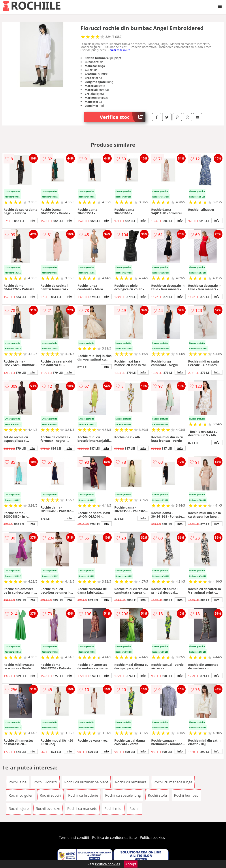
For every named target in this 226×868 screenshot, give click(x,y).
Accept (131, 864)
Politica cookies (153, 838)
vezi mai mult (120, 50)
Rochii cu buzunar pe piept (86, 782)
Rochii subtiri (50, 795)
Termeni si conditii (74, 838)
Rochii (135, 809)
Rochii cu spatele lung (123, 795)
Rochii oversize (48, 809)
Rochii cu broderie (83, 795)
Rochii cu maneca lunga (173, 782)
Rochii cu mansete (82, 809)
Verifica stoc (123, 117)
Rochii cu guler (21, 795)
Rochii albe (18, 782)
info (32, 220)
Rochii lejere (19, 809)
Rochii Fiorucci (45, 782)
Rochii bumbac (186, 795)
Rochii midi (113, 809)
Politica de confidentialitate (115, 838)
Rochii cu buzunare (131, 782)
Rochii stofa (157, 795)
